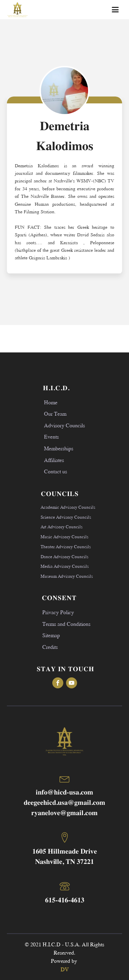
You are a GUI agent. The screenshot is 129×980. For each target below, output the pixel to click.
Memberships (59, 448)
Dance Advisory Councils (64, 556)
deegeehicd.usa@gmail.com (64, 803)
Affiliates (54, 460)
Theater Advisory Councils (66, 547)
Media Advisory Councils (65, 566)
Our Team (55, 413)
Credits (50, 647)
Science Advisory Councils (66, 517)
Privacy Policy (58, 612)
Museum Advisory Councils (67, 576)
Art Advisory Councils (62, 527)
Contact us (56, 471)
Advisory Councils (64, 425)
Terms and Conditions (66, 624)
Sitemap (51, 635)
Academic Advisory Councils (68, 507)
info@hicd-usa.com (64, 793)
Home (51, 402)
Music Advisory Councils (64, 537)
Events (51, 436)
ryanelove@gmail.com (64, 813)
